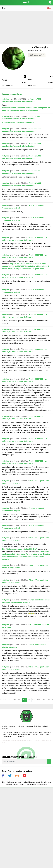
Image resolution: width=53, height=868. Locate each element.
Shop (49, 8)
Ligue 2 (42, 735)
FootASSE (30, 741)
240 (14, 700)
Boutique (5, 728)
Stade (5, 735)
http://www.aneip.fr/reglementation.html (18, 123)
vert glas (5, 99)
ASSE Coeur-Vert (18, 737)
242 (24, 700)
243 (29, 700)
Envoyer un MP (37, 55)
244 (34, 700)
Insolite (16, 735)
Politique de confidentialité (27, 784)
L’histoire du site (42, 784)
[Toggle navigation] (3, 3)
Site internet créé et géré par (23, 782)
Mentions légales (12, 784)
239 (10, 700)
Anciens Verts (7, 737)
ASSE (43, 741)
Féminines (17, 732)
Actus (4, 8)
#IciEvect (45, 726)
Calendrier (21, 726)
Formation (9, 732)
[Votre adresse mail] (24, 761)
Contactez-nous (46, 782)
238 (5, 700)
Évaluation (37, 726)
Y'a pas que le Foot (26, 735)
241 (19, 700)
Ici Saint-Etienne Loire (19, 741)
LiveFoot (37, 741)
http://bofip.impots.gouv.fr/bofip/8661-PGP (20, 549)
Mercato (10, 735)
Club (41, 732)
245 (39, 700)
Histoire (36, 735)
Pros (3, 732)
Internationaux (34, 732)
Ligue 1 (48, 735)
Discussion (29, 726)
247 (48, 700)
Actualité (5, 726)
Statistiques (47, 732)
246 (44, 700)
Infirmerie (25, 732)
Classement (12, 726)
